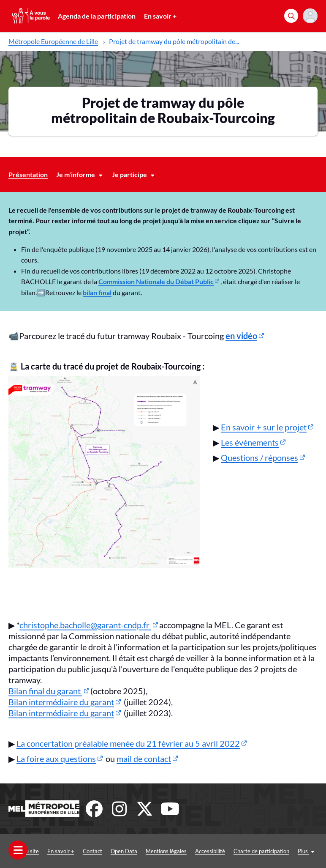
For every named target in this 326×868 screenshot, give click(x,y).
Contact (92, 851)
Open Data (124, 851)
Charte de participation (261, 851)
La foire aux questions (56, 758)
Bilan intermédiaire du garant (61, 702)
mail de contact (144, 758)
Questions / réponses (259, 457)
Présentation (28, 174)
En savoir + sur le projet (264, 427)
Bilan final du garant (45, 691)
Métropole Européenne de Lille (53, 41)
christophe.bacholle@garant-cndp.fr (85, 625)
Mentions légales (166, 851)
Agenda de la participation (97, 16)
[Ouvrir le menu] (18, 850)
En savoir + (160, 16)
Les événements (250, 442)
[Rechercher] (291, 16)
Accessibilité (210, 851)
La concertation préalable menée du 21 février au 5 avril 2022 (128, 743)
